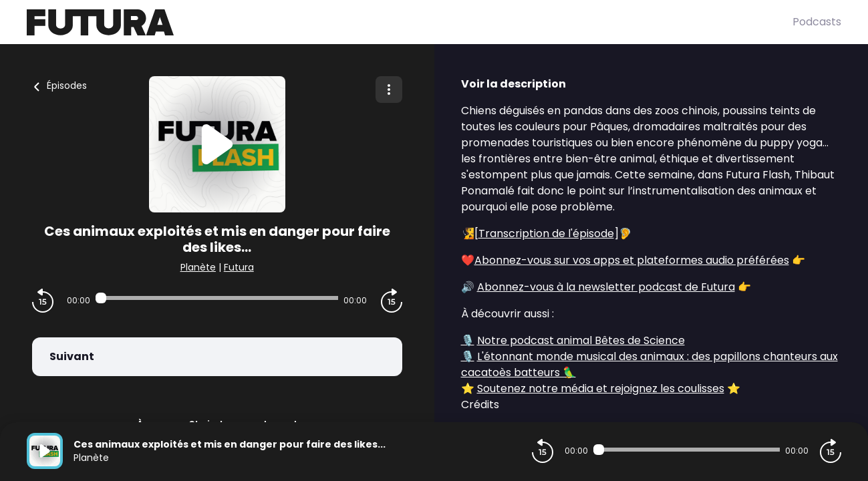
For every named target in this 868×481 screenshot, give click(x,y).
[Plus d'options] (389, 90)
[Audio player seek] (217, 298)
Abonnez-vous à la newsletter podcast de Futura (606, 287)
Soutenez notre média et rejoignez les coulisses (601, 388)
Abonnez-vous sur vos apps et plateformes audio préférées (632, 260)
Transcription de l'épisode (546, 233)
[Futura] (410, 22)
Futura (239, 267)
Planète (198, 267)
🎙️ (468, 340)
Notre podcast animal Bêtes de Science (581, 340)
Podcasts (817, 22)
